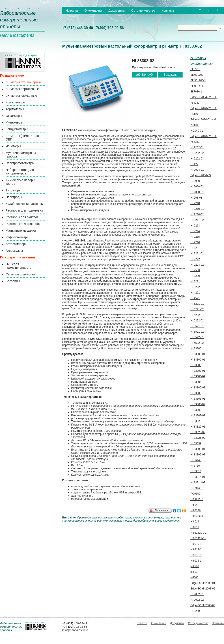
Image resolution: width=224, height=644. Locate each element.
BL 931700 (197, 75)
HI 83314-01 (198, 477)
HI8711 (195, 527)
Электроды (14, 197)
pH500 (194, 577)
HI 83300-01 (198, 354)
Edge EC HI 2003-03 (203, 605)
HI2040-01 (197, 131)
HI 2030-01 (197, 192)
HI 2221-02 (197, 254)
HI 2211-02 (197, 220)
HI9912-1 (196, 550)
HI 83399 (196, 443)
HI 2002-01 (197, 594)
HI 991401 (197, 488)
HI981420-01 (198, 533)
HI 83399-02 (198, 455)
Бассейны (13, 281)
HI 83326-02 (198, 438)
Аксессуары (14, 251)
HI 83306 (196, 393)
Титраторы (13, 190)
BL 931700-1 (198, 80)
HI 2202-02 (197, 153)
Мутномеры (14, 122)
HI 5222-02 (197, 321)
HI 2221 (195, 248)
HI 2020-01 (197, 181)
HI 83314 (196, 471)
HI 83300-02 (198, 360)
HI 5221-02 (197, 309)
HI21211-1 (197, 499)
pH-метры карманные (21, 96)
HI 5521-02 (197, 332)
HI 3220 (195, 276)
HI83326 (195, 510)
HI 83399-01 (198, 449)
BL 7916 (195, 69)
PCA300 (195, 494)
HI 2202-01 (197, 147)
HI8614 (195, 522)
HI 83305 (196, 382)
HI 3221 (195, 281)
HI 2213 (195, 226)
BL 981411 (197, 86)
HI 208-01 (196, 198)
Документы (116, 10)
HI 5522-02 (197, 343)
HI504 (194, 505)
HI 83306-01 (198, 399)
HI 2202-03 (197, 159)
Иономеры (13, 146)
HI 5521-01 (197, 326)
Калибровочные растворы (25, 204)
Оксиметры (14, 116)
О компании (93, 10)
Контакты (168, 10)
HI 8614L (196, 460)
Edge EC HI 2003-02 (203, 589)
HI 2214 (195, 231)
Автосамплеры (16, 244)
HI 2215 (195, 237)
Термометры (15, 109)
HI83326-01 (197, 516)
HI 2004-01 (197, 170)
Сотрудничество (143, 10)
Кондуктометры (17, 129)
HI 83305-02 (198, 388)
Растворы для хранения (23, 224)
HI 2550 (195, 270)
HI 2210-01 (197, 209)
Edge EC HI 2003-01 (203, 583)
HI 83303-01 (198, 371)
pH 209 (195, 566)
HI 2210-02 (197, 214)
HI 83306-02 (198, 404)
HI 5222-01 (197, 315)
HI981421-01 (198, 538)
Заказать (170, 75)
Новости (72, 10)
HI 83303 (196, 365)
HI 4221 (195, 293)
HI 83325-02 (198, 432)
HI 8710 (195, 466)
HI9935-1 (196, 561)
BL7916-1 (196, 92)
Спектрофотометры (20, 163)
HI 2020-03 (197, 187)
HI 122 (194, 164)
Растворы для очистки (22, 217)
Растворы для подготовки (24, 210)
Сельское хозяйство (20, 274)
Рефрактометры (17, 237)
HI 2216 (195, 242)
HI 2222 (195, 259)
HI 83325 (196, 421)
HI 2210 (195, 203)
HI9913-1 (196, 555)
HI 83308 (196, 410)
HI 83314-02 (198, 482)
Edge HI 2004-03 (201, 175)
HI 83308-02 (198, 415)
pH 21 (194, 572)
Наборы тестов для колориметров (20, 172)
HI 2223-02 (197, 265)
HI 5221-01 (197, 304)
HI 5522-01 (197, 337)
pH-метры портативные (23, 89)
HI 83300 (196, 348)
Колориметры (16, 102)
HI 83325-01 (198, 427)
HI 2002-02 (197, 600)
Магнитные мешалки (21, 231)
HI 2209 (195, 611)
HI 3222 (195, 287)
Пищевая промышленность (18, 266)
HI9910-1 (196, 544)
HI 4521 (195, 298)
